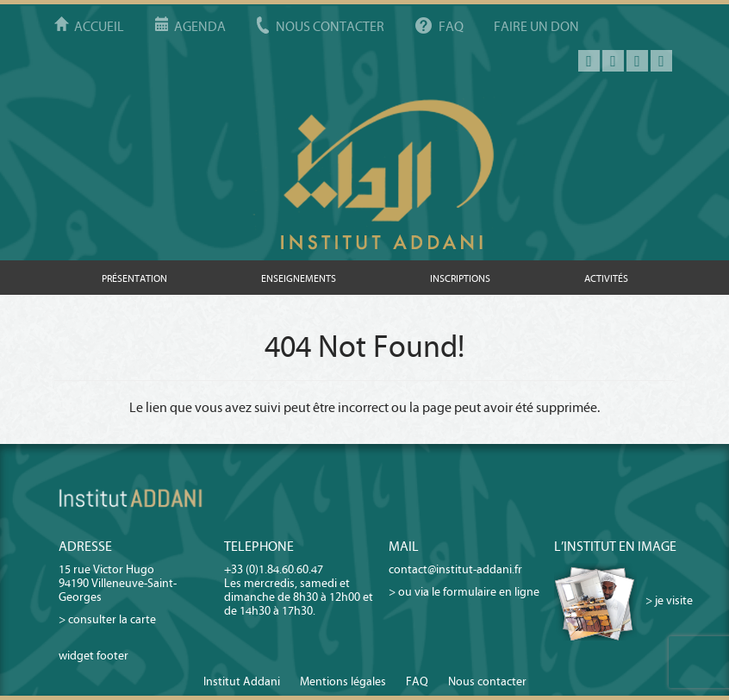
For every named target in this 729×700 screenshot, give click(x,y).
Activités (606, 278)
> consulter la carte (107, 619)
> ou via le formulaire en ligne (464, 592)
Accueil (99, 26)
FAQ (451, 26)
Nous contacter (330, 26)
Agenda (200, 26)
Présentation (134, 278)
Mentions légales (343, 681)
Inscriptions (460, 278)
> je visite (669, 600)
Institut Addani (242, 681)
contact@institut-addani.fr (455, 569)
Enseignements (299, 278)
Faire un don (536, 26)
